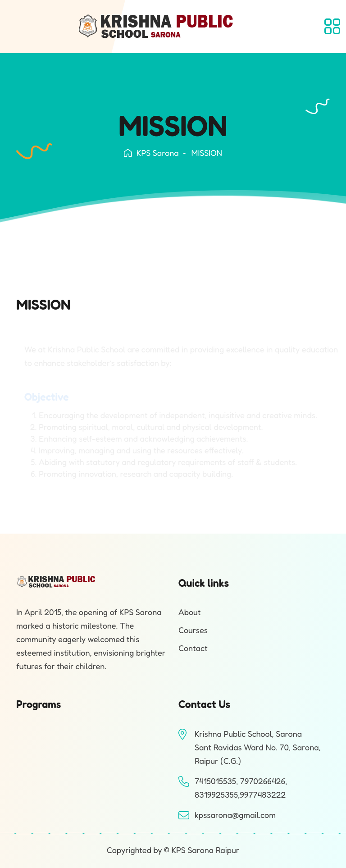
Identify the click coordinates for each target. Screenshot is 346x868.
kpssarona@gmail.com (235, 815)
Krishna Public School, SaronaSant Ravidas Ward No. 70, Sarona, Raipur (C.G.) (258, 747)
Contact (193, 648)
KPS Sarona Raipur (205, 850)
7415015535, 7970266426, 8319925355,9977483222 (241, 788)
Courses (193, 630)
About (190, 612)
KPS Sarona (151, 153)
